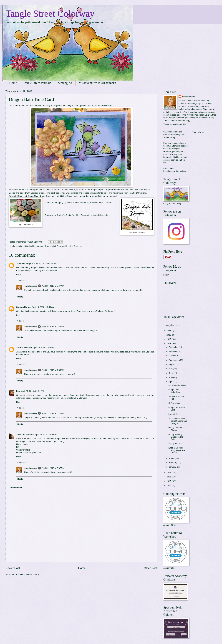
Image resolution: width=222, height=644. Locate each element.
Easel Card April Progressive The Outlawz (177, 450)
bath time (20, 246)
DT (18, 447)
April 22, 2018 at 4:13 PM (46, 435)
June (171, 373)
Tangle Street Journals (37, 83)
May (171, 377)
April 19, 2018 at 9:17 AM (43, 307)
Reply (19, 275)
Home (13, 83)
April (171, 382)
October (173, 356)
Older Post (150, 568)
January (173, 467)
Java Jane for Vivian (177, 385)
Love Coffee (174, 414)
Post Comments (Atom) (28, 574)
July (171, 369)
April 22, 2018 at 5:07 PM (53, 468)
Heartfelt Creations (74, 246)
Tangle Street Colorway (50, 13)
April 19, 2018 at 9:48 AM (53, 327)
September (174, 360)
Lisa (18, 391)
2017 (169, 472)
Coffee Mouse (175, 403)
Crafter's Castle (64, 215)
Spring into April (175, 444)
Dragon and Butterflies (174, 391)
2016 (169, 477)
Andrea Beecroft (24, 348)
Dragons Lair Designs (63, 105)
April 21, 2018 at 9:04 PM (33, 391)
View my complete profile (175, 124)
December (174, 347)
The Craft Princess (25, 435)
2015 (169, 481)
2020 (169, 335)
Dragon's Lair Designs (54, 246)
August (172, 364)
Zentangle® (65, 83)
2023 (169, 331)
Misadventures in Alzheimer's (97, 83)
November (174, 351)
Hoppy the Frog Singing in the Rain (176, 437)
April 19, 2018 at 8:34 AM (45, 264)
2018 (169, 344)
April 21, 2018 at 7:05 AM (53, 370)
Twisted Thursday (42, 105)
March (172, 458)
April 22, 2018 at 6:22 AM (53, 413)
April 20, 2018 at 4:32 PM (44, 348)
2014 (169, 485)
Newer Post (13, 568)
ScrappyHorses (24, 307)
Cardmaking (31, 246)
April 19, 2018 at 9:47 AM (53, 286)
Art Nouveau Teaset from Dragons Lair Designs (178, 421)
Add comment (16, 488)
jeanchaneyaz (30, 286)
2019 (169, 339)
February (173, 463)
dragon (40, 246)
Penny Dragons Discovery (175, 429)
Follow (166, 275)
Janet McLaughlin (25, 264)
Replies (23, 280)
